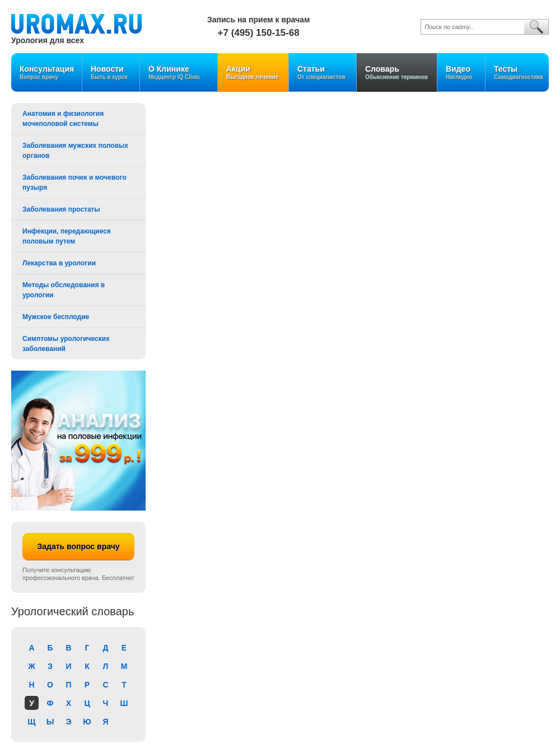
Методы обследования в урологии (64, 290)
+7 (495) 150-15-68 (259, 33)
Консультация (47, 73)
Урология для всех (48, 40)
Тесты (519, 73)
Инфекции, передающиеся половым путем (67, 236)
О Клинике (179, 73)
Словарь (397, 73)
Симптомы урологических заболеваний (66, 344)
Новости (111, 73)
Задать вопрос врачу (78, 546)
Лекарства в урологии (59, 263)
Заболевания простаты (61, 209)
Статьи (323, 73)
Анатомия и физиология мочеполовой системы (63, 119)
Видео (461, 73)
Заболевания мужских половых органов (75, 151)
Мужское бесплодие (56, 317)
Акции (253, 73)
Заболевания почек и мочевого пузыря (74, 183)
